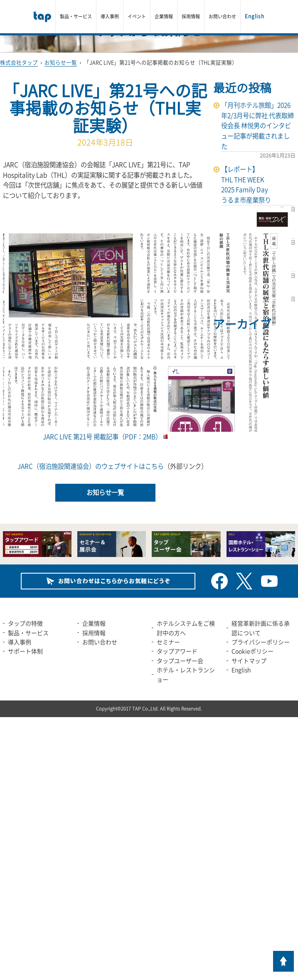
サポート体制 (25, 651)
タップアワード (177, 651)
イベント (137, 16)
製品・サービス (76, 16)
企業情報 (164, 16)
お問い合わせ (222, 16)
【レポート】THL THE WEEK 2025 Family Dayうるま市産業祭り (246, 184)
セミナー (168, 642)
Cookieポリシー (252, 651)
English (255, 16)
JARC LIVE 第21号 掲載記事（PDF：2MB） (147, 432)
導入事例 (110, 16)
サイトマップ (249, 661)
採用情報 (191, 16)
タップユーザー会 (180, 661)
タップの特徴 (25, 623)
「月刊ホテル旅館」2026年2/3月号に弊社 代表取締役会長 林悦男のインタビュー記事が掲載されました (257, 126)
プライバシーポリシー (261, 642)
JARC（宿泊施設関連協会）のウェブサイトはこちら (91, 466)
